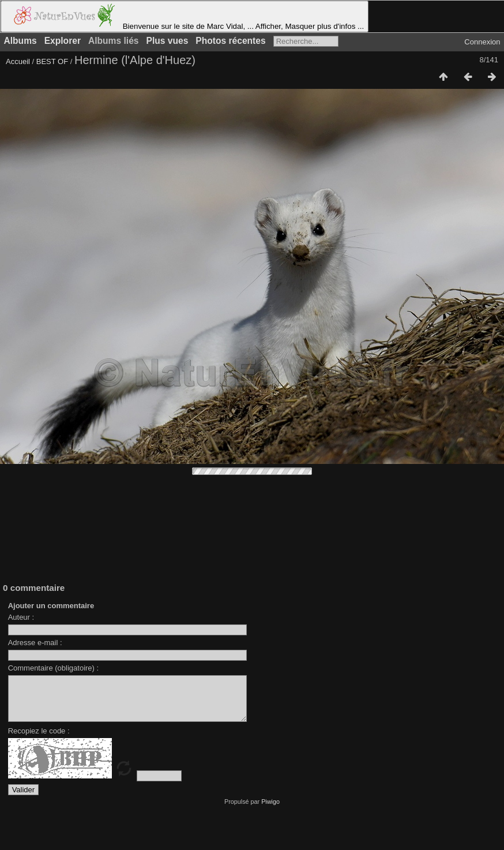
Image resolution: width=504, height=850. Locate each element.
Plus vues (168, 41)
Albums (20, 41)
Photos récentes (230, 41)
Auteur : (21, 617)
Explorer (63, 41)
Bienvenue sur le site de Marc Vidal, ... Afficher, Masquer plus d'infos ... (185, 16)
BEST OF (52, 61)
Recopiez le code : (39, 739)
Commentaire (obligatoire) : (54, 668)
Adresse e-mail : (35, 643)
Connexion (482, 42)
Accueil (18, 61)
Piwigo (270, 810)
